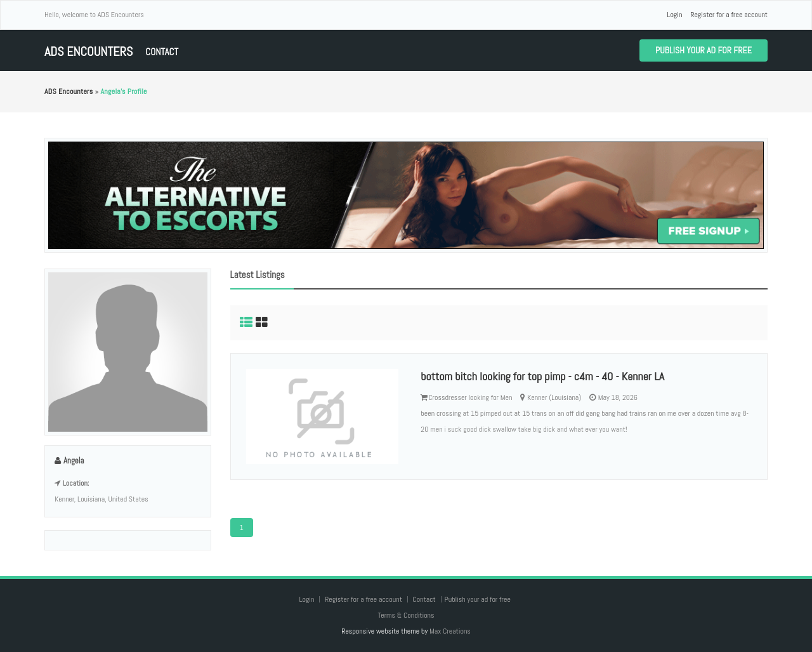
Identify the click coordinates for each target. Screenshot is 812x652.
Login (674, 15)
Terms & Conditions (406, 615)
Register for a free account (729, 15)
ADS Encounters (88, 52)
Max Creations (450, 631)
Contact (162, 52)
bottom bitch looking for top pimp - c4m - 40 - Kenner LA (542, 376)
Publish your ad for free (704, 50)
